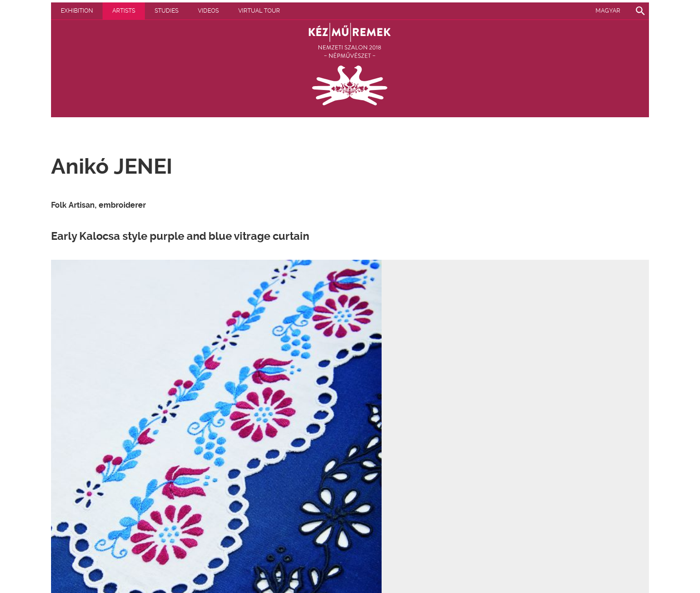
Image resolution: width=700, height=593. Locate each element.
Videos (208, 11)
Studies (166, 11)
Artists (124, 11)
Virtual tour (259, 11)
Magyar (608, 11)
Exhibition (77, 11)
